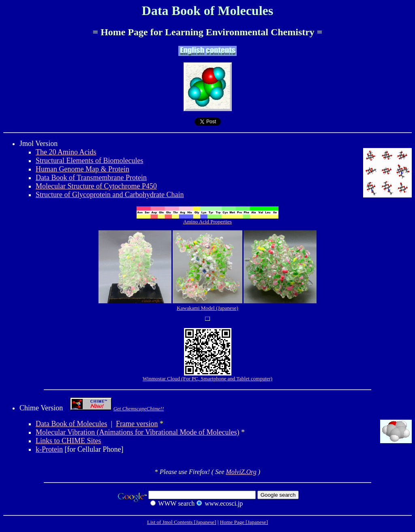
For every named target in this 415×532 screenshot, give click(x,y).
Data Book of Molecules (71, 424)
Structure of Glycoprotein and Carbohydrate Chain (110, 195)
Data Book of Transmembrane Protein (91, 178)
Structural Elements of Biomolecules (89, 161)
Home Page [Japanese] (244, 522)
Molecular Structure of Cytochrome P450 (96, 186)
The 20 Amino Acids (66, 152)
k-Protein (49, 449)
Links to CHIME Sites (68, 441)
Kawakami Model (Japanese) (207, 308)
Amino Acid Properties (207, 219)
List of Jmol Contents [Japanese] (182, 522)
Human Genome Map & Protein (82, 169)
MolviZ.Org (241, 472)
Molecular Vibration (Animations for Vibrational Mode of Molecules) (138, 432)
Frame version (137, 424)
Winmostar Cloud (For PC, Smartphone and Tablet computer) (207, 376)
